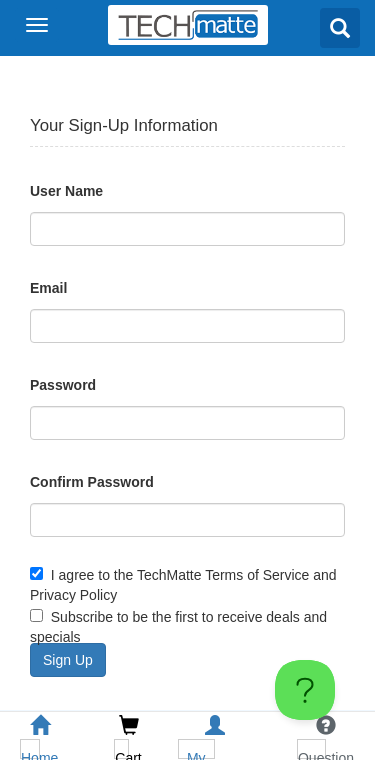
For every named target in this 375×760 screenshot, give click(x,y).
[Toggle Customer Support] (305, 690)
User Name (66, 191)
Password (63, 385)
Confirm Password (92, 482)
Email (48, 288)
